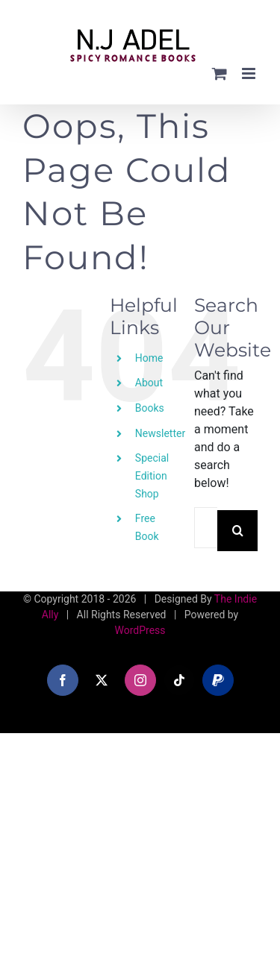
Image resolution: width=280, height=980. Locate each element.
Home (149, 358)
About (149, 383)
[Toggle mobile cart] (220, 73)
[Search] (238, 531)
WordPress (140, 630)
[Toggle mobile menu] (250, 73)
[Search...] (206, 528)
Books (150, 408)
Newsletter (160, 433)
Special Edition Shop (152, 476)
